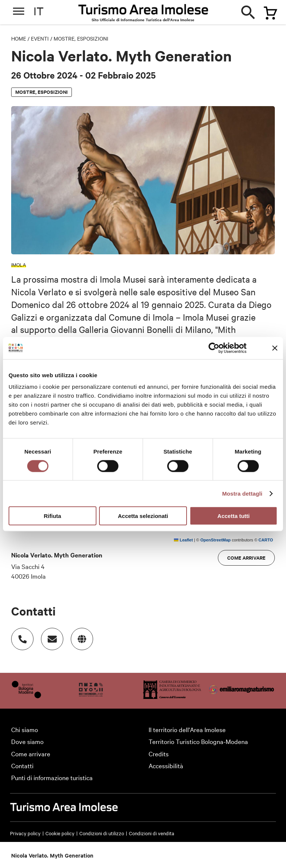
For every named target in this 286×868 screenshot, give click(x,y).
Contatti (22, 765)
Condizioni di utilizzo (102, 833)
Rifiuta (52, 516)
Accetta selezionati (143, 516)
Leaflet (183, 540)
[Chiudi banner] (275, 348)
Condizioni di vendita (152, 833)
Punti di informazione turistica (52, 777)
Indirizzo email (48, 635)
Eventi (40, 38)
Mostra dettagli (242, 493)
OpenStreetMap (215, 540)
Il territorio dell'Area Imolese (187, 729)
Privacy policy (25, 833)
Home (19, 38)
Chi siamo (25, 729)
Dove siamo (27, 741)
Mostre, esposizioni (81, 38)
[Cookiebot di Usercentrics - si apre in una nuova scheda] (214, 348)
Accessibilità (166, 765)
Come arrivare (246, 558)
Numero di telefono (19, 635)
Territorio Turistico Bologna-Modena (198, 741)
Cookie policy (60, 833)
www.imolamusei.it (78, 635)
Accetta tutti (234, 516)
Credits (159, 753)
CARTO (266, 540)
